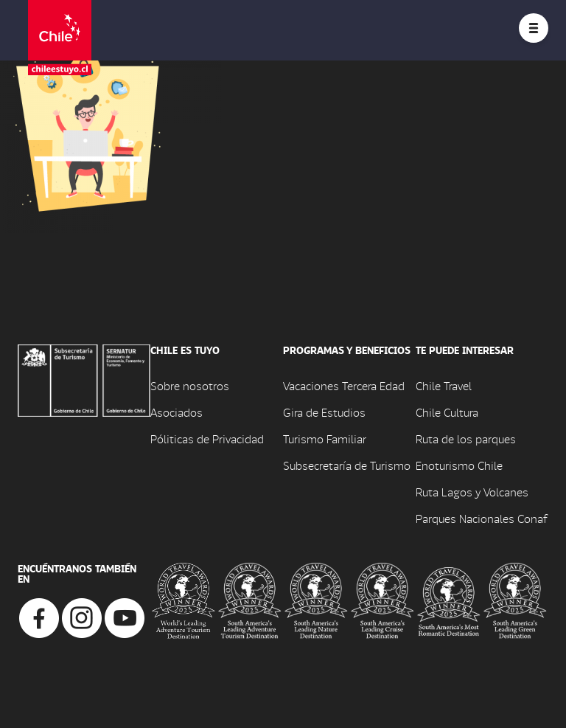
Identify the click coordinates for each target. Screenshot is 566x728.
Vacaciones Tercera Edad (344, 385)
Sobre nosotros (190, 385)
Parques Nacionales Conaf (481, 518)
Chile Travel (444, 385)
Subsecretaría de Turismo (347, 465)
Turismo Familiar (325, 438)
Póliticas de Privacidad (207, 438)
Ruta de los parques (466, 438)
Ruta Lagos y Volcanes (472, 492)
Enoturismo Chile (459, 465)
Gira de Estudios (324, 412)
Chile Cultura (447, 412)
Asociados (177, 412)
